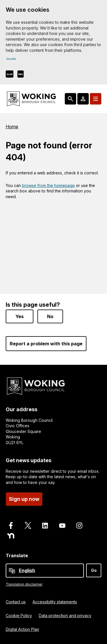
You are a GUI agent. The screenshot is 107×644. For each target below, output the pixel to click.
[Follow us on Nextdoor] (11, 536)
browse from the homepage (48, 187)
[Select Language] (45, 570)
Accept (15, 75)
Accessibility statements (55, 602)
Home (12, 128)
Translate (17, 556)
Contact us (16, 602)
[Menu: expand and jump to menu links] (96, 100)
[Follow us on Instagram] (79, 525)
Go (94, 570)
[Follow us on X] (28, 525)
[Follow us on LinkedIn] (45, 525)
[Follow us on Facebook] (11, 525)
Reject (38, 75)
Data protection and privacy (65, 616)
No (50, 316)
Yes (20, 316)
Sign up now (24, 499)
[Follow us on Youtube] (62, 525)
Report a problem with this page (46, 343)
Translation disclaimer (24, 584)
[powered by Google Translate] (12, 570)
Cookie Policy (19, 616)
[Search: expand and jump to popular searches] (70, 100)
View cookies (19, 60)
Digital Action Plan (22, 629)
